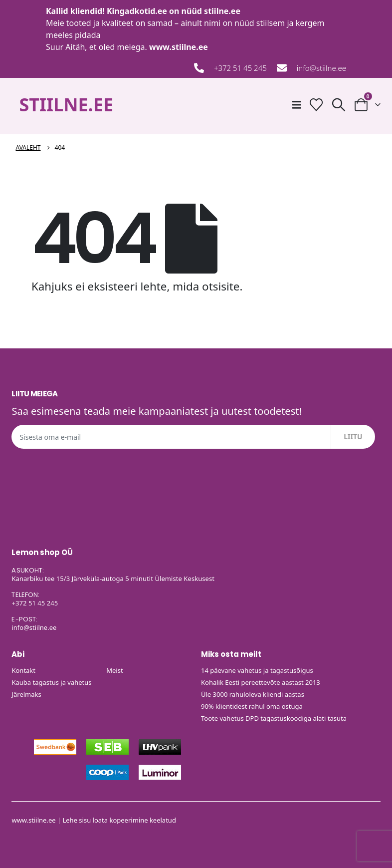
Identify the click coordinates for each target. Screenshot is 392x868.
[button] (338, 105)
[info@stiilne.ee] (282, 68)
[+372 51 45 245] (199, 68)
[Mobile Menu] (297, 105)
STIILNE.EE (66, 105)
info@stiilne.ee (321, 68)
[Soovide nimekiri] (316, 105)
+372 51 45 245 (240, 68)
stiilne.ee (222, 11)
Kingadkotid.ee (137, 11)
